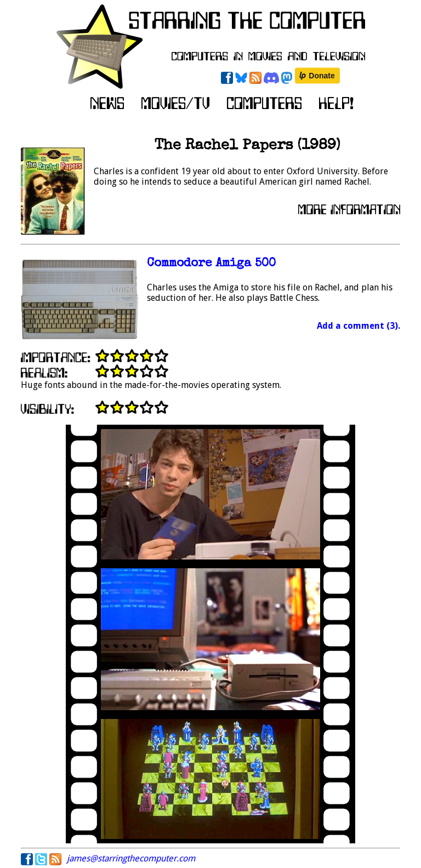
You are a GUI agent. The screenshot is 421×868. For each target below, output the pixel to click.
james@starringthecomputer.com (131, 858)
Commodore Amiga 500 (211, 264)
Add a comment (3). (359, 326)
